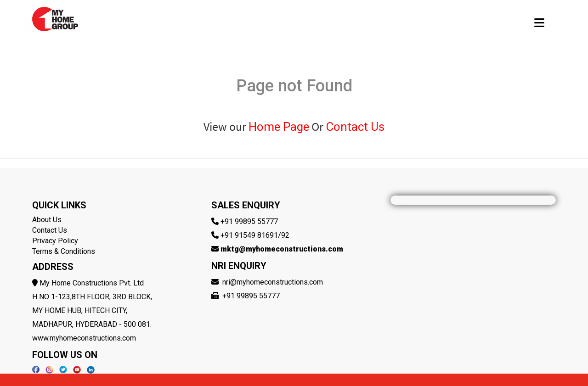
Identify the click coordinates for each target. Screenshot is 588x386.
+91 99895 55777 (249, 221)
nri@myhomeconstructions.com (273, 282)
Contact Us (355, 127)
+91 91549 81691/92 (255, 235)
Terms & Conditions (64, 251)
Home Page (279, 127)
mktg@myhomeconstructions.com (282, 249)
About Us (47, 220)
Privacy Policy (55, 241)
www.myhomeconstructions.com (84, 338)
